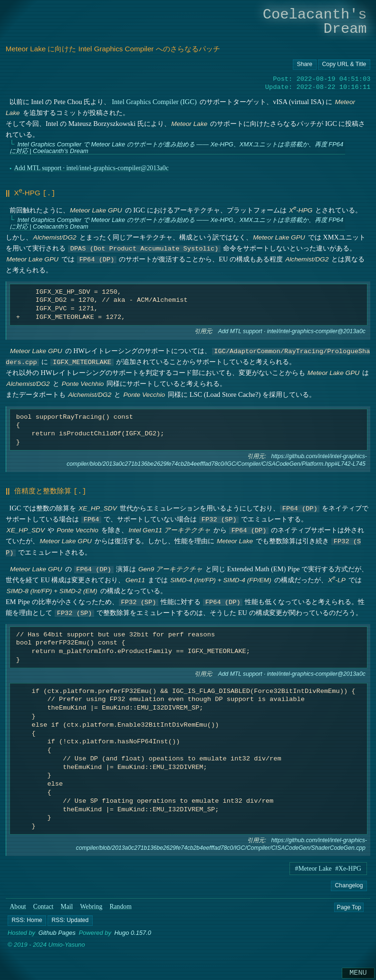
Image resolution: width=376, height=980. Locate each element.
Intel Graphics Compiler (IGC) (154, 102)
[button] (27, 919)
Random (120, 905)
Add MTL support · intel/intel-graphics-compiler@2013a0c (91, 168)
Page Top (349, 905)
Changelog (349, 884)
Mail (67, 905)
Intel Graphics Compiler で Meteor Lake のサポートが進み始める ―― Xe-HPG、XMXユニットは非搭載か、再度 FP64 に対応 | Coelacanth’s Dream (176, 148)
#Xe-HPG (348, 867)
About (18, 905)
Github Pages (57, 931)
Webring (92, 905)
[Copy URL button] (305, 65)
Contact (43, 905)
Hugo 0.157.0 (133, 931)
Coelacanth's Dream (315, 22)
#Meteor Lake (313, 867)
